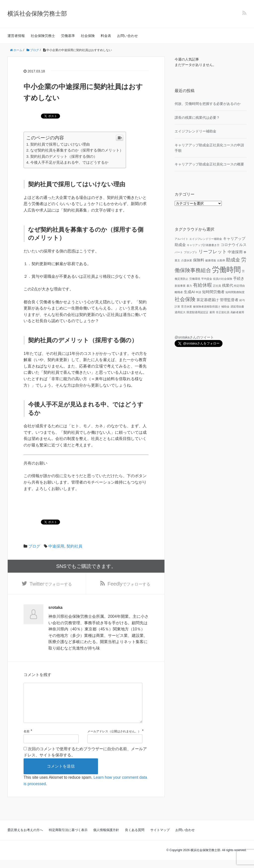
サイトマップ (160, 838)
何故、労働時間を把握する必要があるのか (208, 104)
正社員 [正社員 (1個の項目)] (217, 286)
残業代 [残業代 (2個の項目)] (228, 285)
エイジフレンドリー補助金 (195, 131)
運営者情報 (16, 36)
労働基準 (68, 36)
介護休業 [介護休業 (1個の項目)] (187, 260)
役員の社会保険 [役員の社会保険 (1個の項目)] (223, 279)
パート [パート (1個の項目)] (179, 252)
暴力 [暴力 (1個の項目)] (189, 286)
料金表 (106, 36)
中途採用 (56, 546)
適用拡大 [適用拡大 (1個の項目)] (180, 312)
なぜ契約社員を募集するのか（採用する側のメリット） (77, 150)
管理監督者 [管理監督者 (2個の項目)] (229, 300)
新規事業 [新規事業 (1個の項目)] (180, 286)
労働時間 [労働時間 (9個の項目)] (226, 269)
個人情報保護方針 (106, 838)
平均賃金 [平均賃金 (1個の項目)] (207, 279)
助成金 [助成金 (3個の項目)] (233, 260)
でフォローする (51, 584)
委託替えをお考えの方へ (25, 838)
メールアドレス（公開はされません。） (114, 739)
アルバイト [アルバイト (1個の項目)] (181, 239)
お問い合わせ (127, 36)
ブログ (34, 546)
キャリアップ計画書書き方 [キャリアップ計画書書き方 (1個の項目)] (203, 245)
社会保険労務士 (43, 36)
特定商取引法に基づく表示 (68, 838)
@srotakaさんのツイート (194, 337)
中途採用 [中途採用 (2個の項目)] (235, 252)
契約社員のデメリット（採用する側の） (64, 156)
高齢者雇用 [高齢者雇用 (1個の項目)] (237, 312)
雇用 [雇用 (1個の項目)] (212, 312)
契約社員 (74, 546)
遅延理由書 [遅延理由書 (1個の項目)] (237, 307)
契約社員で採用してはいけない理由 (60, 144)
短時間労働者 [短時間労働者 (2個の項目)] (213, 292)
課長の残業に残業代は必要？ (197, 118)
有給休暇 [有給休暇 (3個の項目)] (202, 285)
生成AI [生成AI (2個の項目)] (189, 292)
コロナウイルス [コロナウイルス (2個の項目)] (234, 245)
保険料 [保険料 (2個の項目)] (199, 260)
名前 (27, 739)
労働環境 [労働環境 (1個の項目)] (195, 279)
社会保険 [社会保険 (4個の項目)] (185, 299)
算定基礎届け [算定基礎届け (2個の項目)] (208, 300)
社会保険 (88, 36)
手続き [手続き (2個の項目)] (239, 278)
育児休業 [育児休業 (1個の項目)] (187, 307)
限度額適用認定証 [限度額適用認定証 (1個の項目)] (197, 312)
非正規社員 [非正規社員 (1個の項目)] (223, 312)
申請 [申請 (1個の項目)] (198, 292)
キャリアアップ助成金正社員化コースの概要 (209, 164)
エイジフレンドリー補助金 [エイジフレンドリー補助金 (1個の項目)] (206, 239)
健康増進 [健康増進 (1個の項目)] (211, 260)
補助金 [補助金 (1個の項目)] (225, 307)
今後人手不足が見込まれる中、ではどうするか (69, 162)
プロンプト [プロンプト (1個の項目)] (191, 252)
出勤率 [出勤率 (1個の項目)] (221, 260)
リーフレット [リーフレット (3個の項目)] (213, 252)
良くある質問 (135, 838)
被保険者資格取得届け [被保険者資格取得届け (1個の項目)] (207, 307)
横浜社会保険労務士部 (37, 14)
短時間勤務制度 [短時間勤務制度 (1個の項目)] (235, 292)
